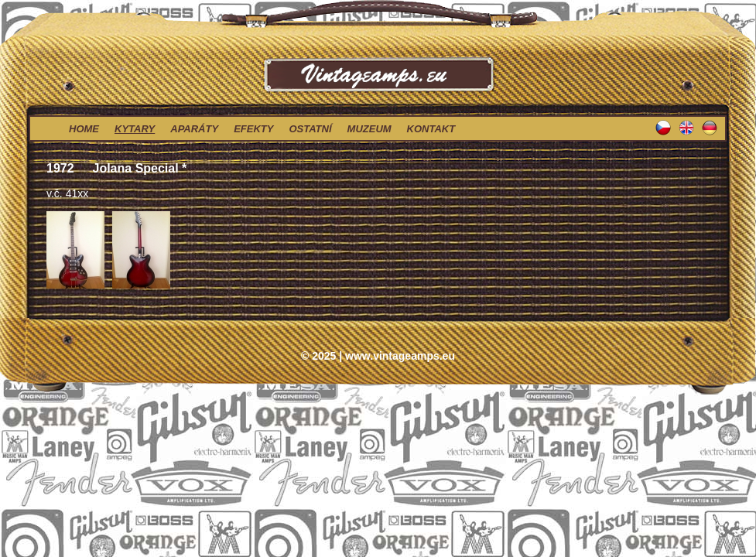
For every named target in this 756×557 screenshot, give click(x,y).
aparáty (194, 129)
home (84, 129)
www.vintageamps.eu (400, 356)
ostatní (310, 129)
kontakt (431, 129)
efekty (253, 129)
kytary (135, 129)
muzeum (369, 129)
